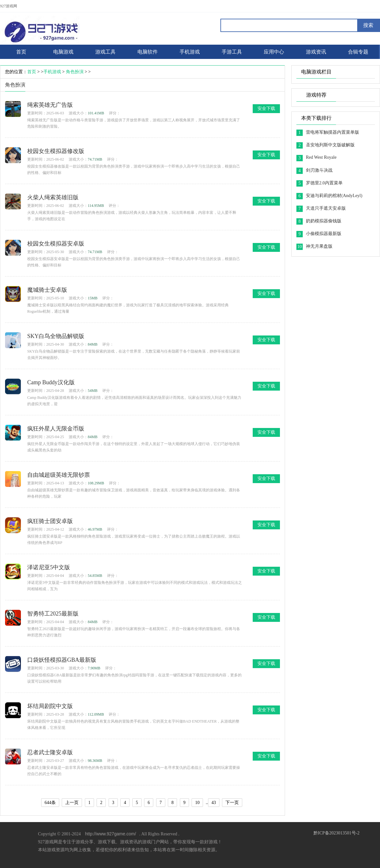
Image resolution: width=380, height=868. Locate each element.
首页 (32, 72)
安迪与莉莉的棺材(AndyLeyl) (334, 196)
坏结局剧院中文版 (50, 706)
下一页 (232, 803)
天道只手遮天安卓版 (326, 208)
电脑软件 (148, 52)
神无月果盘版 (319, 246)
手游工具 (232, 52)
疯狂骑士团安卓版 (50, 521)
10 (197, 803)
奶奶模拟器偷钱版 (324, 221)
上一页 (72, 803)
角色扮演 (75, 72)
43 (214, 803)
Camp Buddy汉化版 (51, 382)
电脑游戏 (63, 52)
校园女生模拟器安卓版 (56, 244)
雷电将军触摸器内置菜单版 (332, 132)
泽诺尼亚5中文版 (49, 567)
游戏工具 (105, 52)
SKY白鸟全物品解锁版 (56, 336)
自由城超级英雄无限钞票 (59, 475)
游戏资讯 (316, 52)
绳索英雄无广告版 (50, 105)
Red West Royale (321, 157)
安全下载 (266, 108)
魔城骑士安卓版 (47, 290)
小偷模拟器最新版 (324, 234)
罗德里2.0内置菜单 (324, 183)
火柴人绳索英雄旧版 (53, 197)
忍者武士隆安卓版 (50, 752)
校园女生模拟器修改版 (56, 151)
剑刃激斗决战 (319, 170)
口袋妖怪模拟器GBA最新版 (62, 660)
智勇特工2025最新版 (53, 614)
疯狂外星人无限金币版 (56, 429)
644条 (50, 803)
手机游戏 (190, 52)
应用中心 (274, 52)
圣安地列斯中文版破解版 (330, 145)
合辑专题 (358, 52)
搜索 (368, 25)
